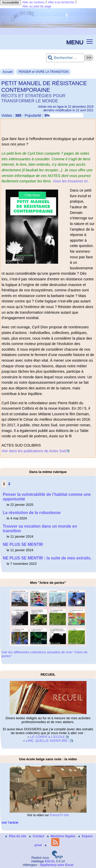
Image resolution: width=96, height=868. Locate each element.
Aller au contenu (33, 2)
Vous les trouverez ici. (71, 181)
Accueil (8, 72)
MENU (75, 42)
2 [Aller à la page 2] (9, 484)
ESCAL (50, 861)
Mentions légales (62, 836)
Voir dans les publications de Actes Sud (34, 451)
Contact (37, 836)
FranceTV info (59, 815)
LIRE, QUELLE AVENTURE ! (48, 741)
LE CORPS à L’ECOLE (48, 737)
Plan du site (16, 836)
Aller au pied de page (37, 6)
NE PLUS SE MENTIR (23, 544)
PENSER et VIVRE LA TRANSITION (43, 72)
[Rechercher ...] (65, 58)
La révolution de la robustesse (32, 513)
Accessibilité (10, 3)
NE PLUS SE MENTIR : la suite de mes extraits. (47, 558)
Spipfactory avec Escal (56, 865)
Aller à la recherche (61, 2)
